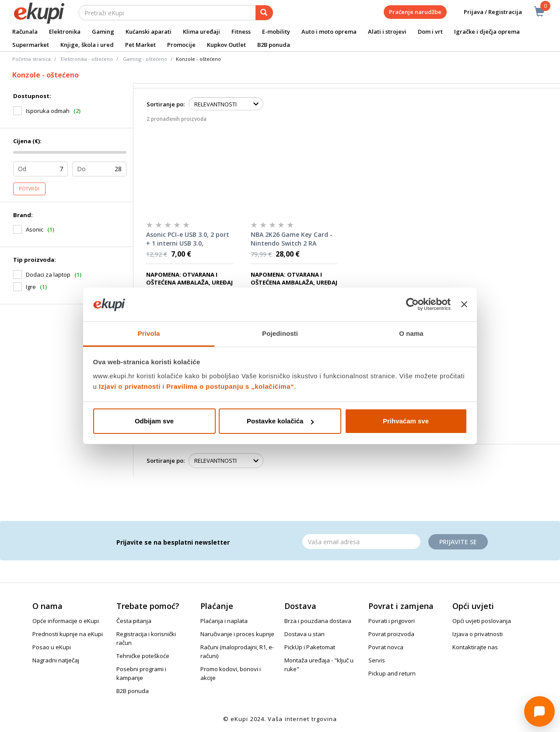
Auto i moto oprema (329, 32)
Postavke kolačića (280, 421)
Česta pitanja (134, 621)
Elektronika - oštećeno (87, 59)
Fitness (241, 32)
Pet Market (140, 45)
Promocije (181, 45)
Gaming (103, 32)
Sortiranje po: (166, 104)
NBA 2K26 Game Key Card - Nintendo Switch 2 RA (292, 239)
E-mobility (276, 32)
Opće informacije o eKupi (66, 621)
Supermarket (31, 45)
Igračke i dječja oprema (487, 32)
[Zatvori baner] (464, 305)
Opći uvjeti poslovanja (482, 621)
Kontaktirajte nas (475, 647)
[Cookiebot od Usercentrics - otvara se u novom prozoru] (412, 305)
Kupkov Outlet (226, 45)
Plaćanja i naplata (224, 621)
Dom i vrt (430, 32)
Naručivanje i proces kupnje (237, 634)
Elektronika (65, 32)
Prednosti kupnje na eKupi (68, 634)
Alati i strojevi (387, 32)
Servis (377, 660)
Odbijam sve (154, 421)
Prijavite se (458, 542)
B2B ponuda (274, 45)
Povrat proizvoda (391, 634)
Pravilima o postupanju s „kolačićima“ (230, 386)
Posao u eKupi (52, 647)
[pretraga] (264, 13)
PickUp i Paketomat (310, 647)
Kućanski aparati (149, 32)
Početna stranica (31, 59)
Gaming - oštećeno (145, 59)
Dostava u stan (304, 634)
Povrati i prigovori (392, 621)
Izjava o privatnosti (478, 634)
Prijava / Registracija (487, 12)
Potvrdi (29, 189)
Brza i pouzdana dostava (318, 621)
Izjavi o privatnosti (130, 386)
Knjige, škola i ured (87, 45)
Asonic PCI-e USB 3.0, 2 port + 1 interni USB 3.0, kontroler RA (188, 239)
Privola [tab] (149, 333)
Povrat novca (386, 647)
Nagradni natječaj (56, 660)
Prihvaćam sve (406, 421)
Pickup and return (392, 673)
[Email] (361, 542)
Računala (25, 32)
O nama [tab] (411, 333)
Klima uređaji (201, 32)
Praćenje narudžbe (415, 12)
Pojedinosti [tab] (280, 333)
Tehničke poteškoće (143, 656)
